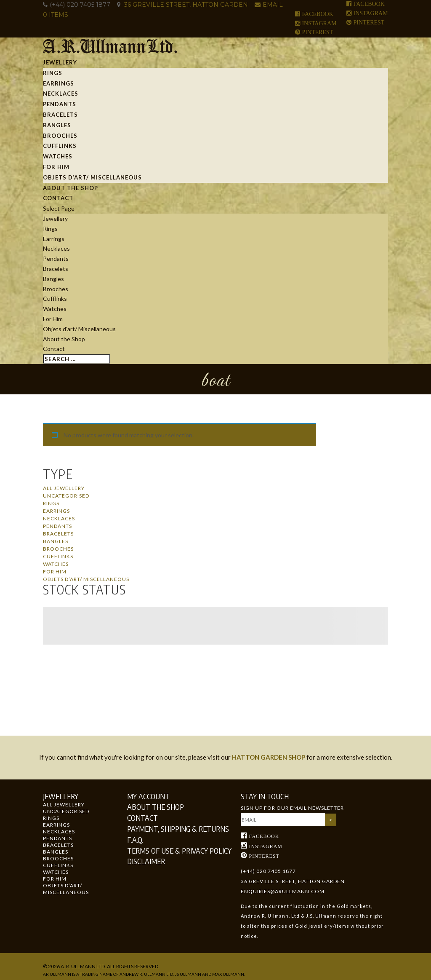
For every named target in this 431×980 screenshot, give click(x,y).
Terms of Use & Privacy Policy (179, 850)
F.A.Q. (135, 839)
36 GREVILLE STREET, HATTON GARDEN (186, 5)
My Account (148, 796)
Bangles (57, 125)
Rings (53, 73)
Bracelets (60, 115)
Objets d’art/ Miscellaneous (92, 177)
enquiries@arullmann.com (283, 891)
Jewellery (60, 62)
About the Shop (71, 188)
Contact (58, 198)
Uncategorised (66, 496)
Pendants (60, 104)
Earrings (59, 83)
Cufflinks (60, 146)
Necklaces (61, 94)
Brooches (60, 136)
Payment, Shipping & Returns (178, 829)
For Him (56, 167)
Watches (58, 156)
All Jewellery (64, 488)
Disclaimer (146, 861)
